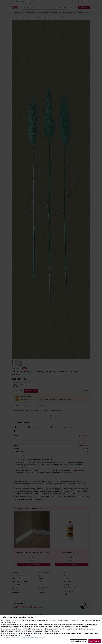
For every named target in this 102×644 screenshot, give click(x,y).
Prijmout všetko (95, 641)
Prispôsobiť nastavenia (79, 641)
